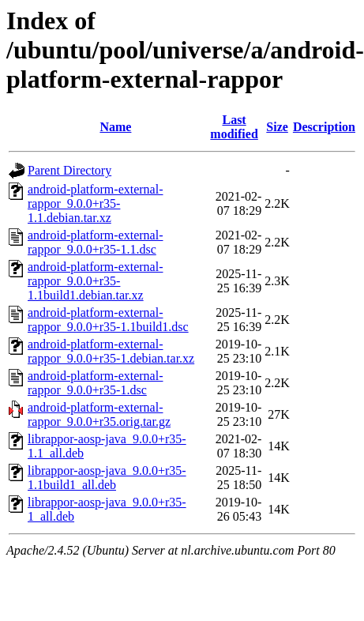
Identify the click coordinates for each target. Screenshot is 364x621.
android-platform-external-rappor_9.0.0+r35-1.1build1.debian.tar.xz (95, 281)
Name (115, 127)
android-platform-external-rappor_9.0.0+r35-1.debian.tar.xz (111, 351)
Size (277, 127)
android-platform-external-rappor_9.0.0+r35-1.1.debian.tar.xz (95, 203)
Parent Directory (69, 170)
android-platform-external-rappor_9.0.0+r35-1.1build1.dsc (108, 320)
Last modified (234, 127)
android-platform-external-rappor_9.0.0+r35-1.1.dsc (95, 242)
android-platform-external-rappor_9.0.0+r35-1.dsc (95, 383)
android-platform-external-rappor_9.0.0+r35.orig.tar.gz (99, 414)
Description (324, 127)
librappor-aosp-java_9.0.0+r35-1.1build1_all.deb (107, 478)
